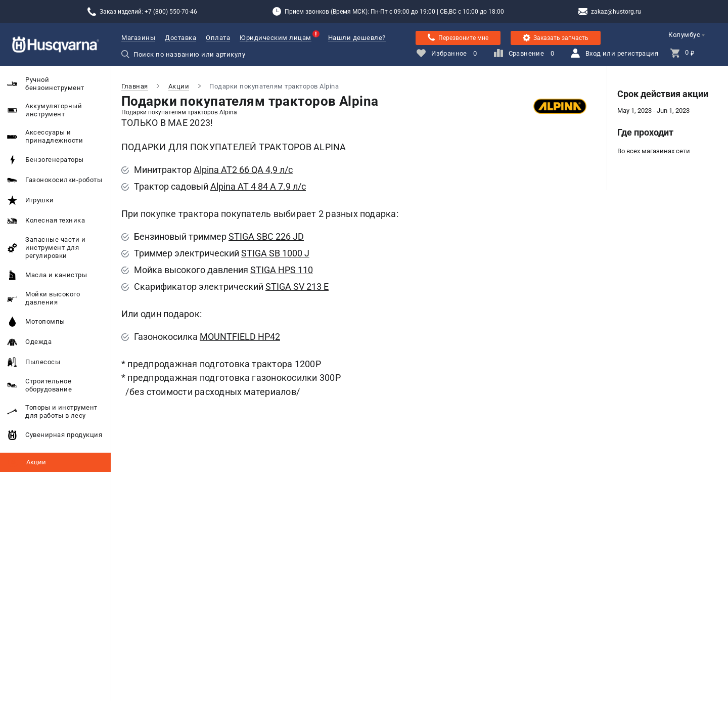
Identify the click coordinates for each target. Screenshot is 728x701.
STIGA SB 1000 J (275, 253)
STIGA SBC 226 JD (266, 236)
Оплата (218, 38)
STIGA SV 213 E (297, 287)
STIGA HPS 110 (282, 270)
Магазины (138, 38)
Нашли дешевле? (357, 38)
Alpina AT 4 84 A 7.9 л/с (258, 186)
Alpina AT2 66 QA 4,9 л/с (243, 170)
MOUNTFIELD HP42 (240, 337)
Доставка (180, 38)
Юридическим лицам (276, 38)
